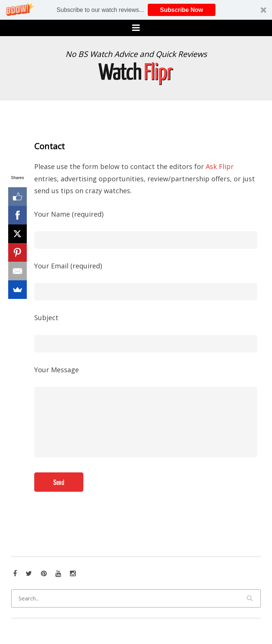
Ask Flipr (220, 166)
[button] (136, 10)
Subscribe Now (182, 10)
